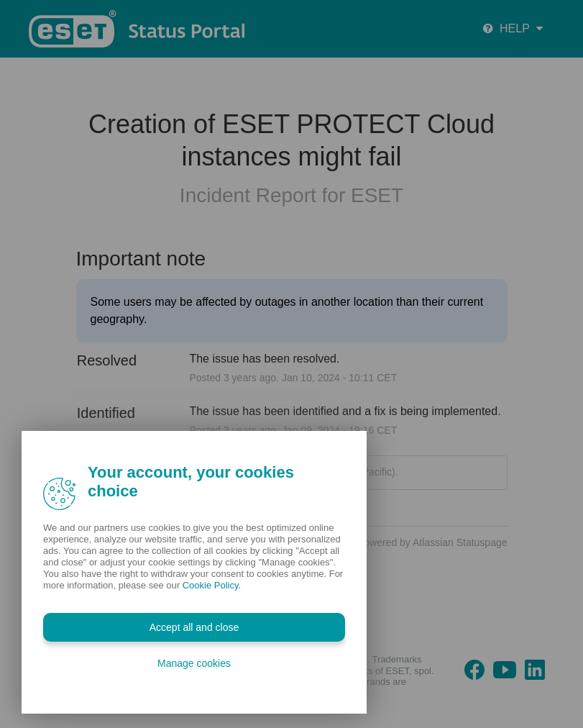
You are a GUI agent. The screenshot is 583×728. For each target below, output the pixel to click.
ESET (377, 195)
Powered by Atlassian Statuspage (432, 542)
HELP (513, 28)
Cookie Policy (211, 585)
